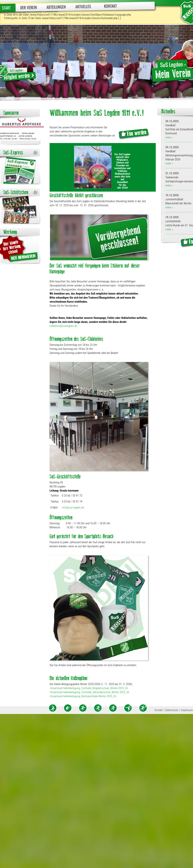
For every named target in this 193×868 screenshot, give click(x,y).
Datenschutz (172, 710)
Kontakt (110, 6)
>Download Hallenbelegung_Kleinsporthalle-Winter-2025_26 (83, 696)
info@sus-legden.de (73, 508)
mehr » (169, 137)
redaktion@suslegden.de (63, 326)
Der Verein (29, 7)
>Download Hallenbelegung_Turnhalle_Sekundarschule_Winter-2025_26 (89, 692)
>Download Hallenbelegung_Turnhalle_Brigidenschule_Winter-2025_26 (89, 688)
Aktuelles (83, 6)
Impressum (187, 710)
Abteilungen (56, 7)
